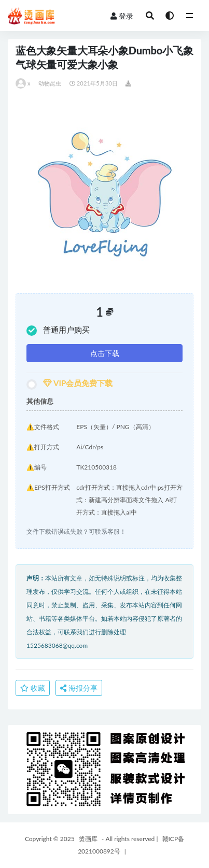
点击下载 (105, 353)
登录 (122, 16)
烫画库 (88, 839)
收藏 (33, 688)
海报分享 (79, 688)
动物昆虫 (50, 83)
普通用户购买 (58, 330)
